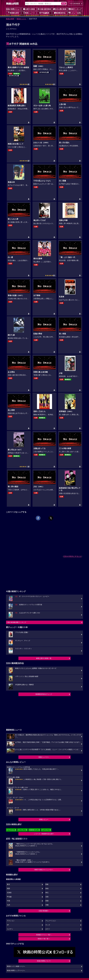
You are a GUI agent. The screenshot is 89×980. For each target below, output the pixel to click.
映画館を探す (14, 13)
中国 (8, 901)
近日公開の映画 (60, 9)
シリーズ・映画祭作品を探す (44, 834)
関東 (47, 884)
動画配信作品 (60, 13)
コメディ (10, 929)
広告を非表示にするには (72, 556)
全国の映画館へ (44, 911)
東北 (47, 893)
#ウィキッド (22, 830)
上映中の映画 (29, 9)
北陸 (47, 897)
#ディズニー (45, 830)
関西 (8, 889)
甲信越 (9, 897)
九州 (8, 905)
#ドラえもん (11, 830)
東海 (47, 889)
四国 (47, 901)
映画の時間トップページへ (16, 971)
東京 (8, 884)
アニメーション (51, 921)
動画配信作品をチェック (44, 694)
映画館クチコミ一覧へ (44, 935)
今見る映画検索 (75, 4)
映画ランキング (75, 9)
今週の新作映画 (44, 9)
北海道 (9, 893)
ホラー (48, 929)
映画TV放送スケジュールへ (44, 870)
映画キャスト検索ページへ (16, 966)
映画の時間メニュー (14, 9)
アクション (11, 921)
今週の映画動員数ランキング (16, 622)
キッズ (48, 925)
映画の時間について (44, 961)
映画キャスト (22, 19)
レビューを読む (75, 13)
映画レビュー (44, 819)
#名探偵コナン (34, 830)
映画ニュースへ (44, 757)
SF (8, 925)
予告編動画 (44, 13)
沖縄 (47, 905)
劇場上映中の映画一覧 (44, 658)
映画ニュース (29, 13)
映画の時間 (10, 19)
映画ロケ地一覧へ (44, 939)
